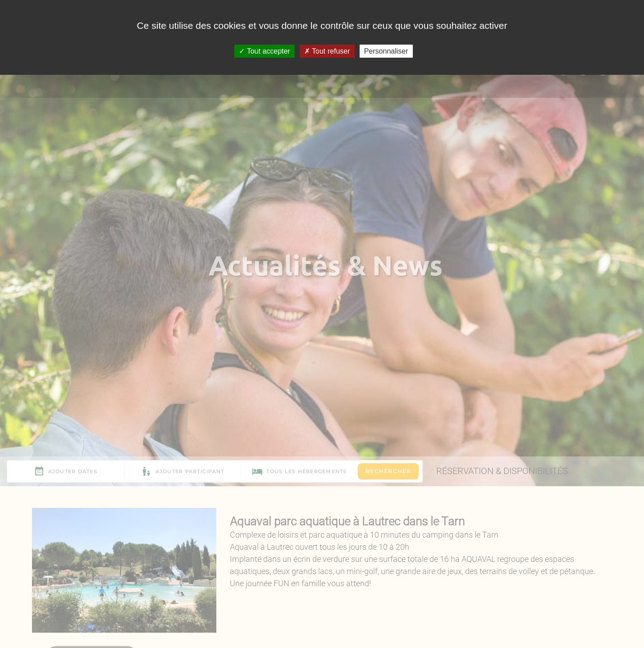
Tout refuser (327, 51)
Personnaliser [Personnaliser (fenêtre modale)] (386, 51)
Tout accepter (264, 51)
